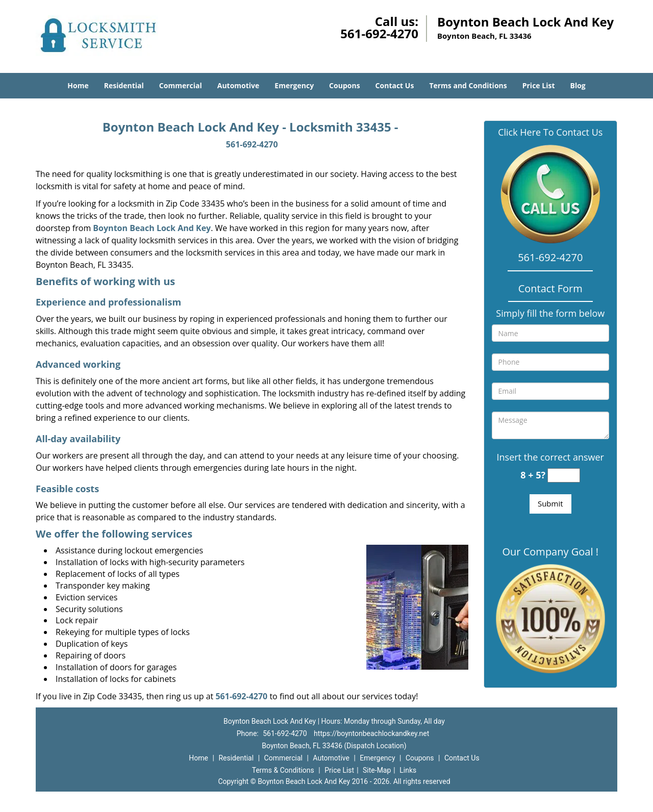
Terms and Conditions (468, 85)
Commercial (181, 85)
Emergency (294, 85)
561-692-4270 (379, 33)
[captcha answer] (564, 476)
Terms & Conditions (283, 770)
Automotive (238, 85)
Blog (577, 85)
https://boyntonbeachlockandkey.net (371, 733)
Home (78, 85)
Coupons (344, 85)
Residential (124, 85)
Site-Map (377, 770)
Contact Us (395, 85)
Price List (539, 85)
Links (408, 770)
